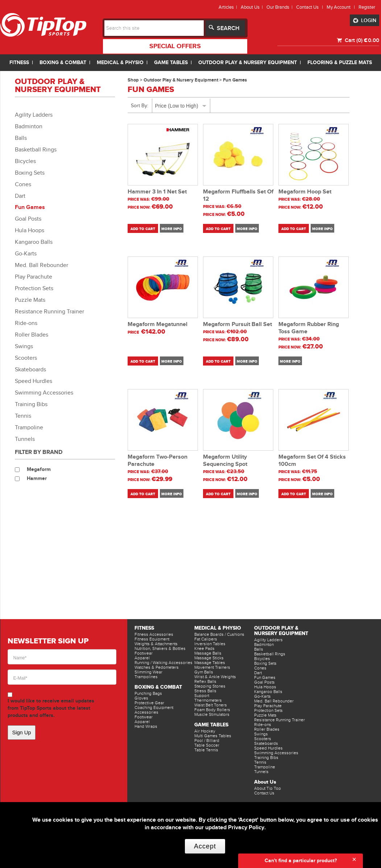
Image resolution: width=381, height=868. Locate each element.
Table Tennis (206, 750)
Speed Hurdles (34, 381)
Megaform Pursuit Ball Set (237, 324)
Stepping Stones (210, 686)
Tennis (23, 416)
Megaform (39, 469)
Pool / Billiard (207, 740)
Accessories (146, 712)
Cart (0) (353, 40)
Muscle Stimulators (212, 714)
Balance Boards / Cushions (219, 634)
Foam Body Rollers (212, 710)
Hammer (37, 478)
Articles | (229, 7)
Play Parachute (34, 277)
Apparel (142, 658)
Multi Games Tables (213, 736)
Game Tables (211, 725)
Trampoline (29, 427)
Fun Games (30, 207)
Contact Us (264, 793)
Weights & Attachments (156, 644)
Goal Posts (28, 219)
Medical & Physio (218, 628)
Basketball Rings (36, 150)
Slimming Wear (148, 672)
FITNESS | (23, 62)
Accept (205, 846)
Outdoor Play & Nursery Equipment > (183, 80)
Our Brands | (281, 7)
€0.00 (372, 40)
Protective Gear (149, 703)
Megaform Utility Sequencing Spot (225, 461)
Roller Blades (32, 335)
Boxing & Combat (158, 687)
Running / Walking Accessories (163, 663)
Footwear (144, 653)
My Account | (342, 7)
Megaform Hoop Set (305, 192)
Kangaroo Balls (34, 242)
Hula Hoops (30, 230)
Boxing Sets (30, 173)
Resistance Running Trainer (49, 312)
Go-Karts (26, 254)
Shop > (136, 80)
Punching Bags (148, 693)
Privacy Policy (246, 828)
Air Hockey (205, 731)
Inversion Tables (210, 644)
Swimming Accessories (44, 393)
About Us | (253, 7)
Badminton (29, 126)
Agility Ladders (34, 115)
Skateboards (30, 370)
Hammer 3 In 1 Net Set (157, 192)
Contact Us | (311, 7)
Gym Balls (204, 672)
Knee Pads (204, 648)
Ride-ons (26, 323)
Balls (21, 138)
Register (367, 7)
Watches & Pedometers (157, 667)
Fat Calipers (206, 639)
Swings (24, 346)
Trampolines (146, 677)
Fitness (144, 628)
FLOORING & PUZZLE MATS (340, 62)
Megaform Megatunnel (158, 324)
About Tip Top (268, 788)
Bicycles (25, 161)
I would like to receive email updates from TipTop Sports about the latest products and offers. (51, 708)
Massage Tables (210, 663)
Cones (23, 184)
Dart (20, 196)
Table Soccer (207, 745)
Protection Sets (34, 288)
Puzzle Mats (30, 300)
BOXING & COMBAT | (66, 62)
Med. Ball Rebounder (42, 265)
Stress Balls (205, 691)
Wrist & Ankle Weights (215, 677)
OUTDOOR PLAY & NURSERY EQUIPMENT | (251, 62)
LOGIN (365, 20)
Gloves (141, 698)
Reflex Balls (205, 681)
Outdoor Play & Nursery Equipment (281, 631)
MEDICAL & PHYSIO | (124, 62)
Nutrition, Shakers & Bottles (160, 648)
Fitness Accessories (154, 634)
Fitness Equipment (152, 639)
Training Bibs (31, 404)
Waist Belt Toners (211, 705)
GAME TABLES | (174, 62)
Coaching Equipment (154, 708)
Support (202, 696)
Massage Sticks (209, 658)
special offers (175, 46)
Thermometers (208, 700)
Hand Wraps (146, 726)
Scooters (26, 358)
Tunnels (25, 439)
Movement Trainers (212, 667)
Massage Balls (208, 653)
